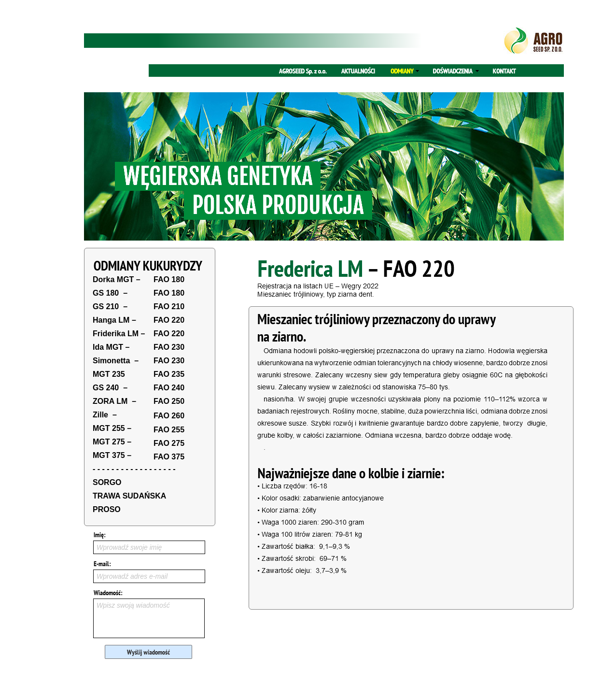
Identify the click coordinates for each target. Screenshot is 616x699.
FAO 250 (169, 401)
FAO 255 (169, 430)
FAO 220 (169, 320)
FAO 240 (169, 388)
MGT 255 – (112, 428)
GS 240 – (110, 388)
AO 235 (171, 374)
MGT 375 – (112, 455)
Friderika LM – (119, 334)
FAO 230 (169, 347)
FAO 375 (169, 457)
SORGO (107, 482)
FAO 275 (169, 443)
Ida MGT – (111, 347)
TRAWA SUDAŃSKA (129, 496)
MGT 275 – (112, 442)
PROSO (107, 509)
